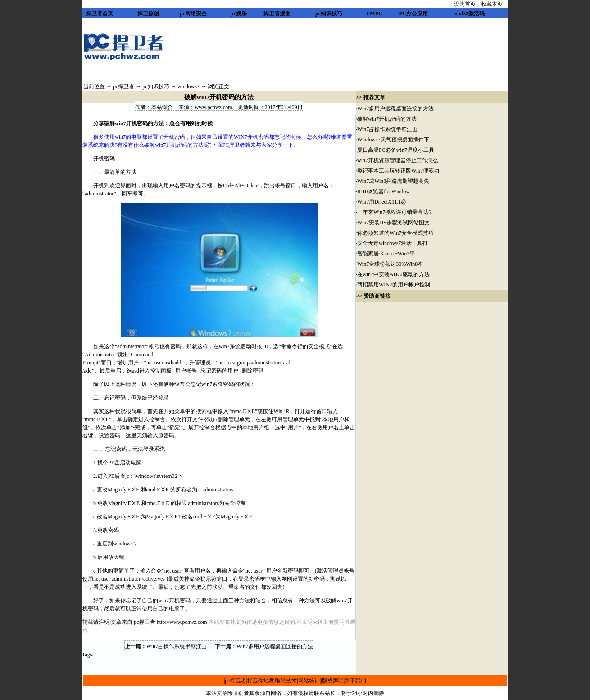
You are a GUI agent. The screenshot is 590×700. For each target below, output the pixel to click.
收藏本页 (492, 4)
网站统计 (309, 681)
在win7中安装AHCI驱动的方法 (393, 274)
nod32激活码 (470, 14)
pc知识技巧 (329, 14)
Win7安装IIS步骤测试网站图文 (393, 223)
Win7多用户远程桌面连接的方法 (275, 646)
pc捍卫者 (124, 86)
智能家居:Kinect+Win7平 (386, 254)
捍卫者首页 (100, 14)
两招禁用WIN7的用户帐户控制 (394, 285)
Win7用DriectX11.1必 (382, 202)
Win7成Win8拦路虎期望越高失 (393, 181)
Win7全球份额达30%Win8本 (390, 264)
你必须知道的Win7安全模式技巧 (395, 233)
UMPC (374, 14)
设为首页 (465, 4)
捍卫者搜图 (277, 14)
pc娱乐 (239, 14)
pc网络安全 (193, 14)
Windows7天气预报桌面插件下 (393, 140)
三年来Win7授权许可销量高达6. (395, 212)
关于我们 (355, 681)
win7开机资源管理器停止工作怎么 (398, 160)
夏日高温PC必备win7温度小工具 (396, 150)
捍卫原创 (148, 14)
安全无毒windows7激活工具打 (393, 243)
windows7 (188, 86)
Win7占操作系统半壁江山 (177, 646)
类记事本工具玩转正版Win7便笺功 (398, 171)
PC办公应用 (413, 14)
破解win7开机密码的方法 (387, 119)
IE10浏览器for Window (383, 191)
